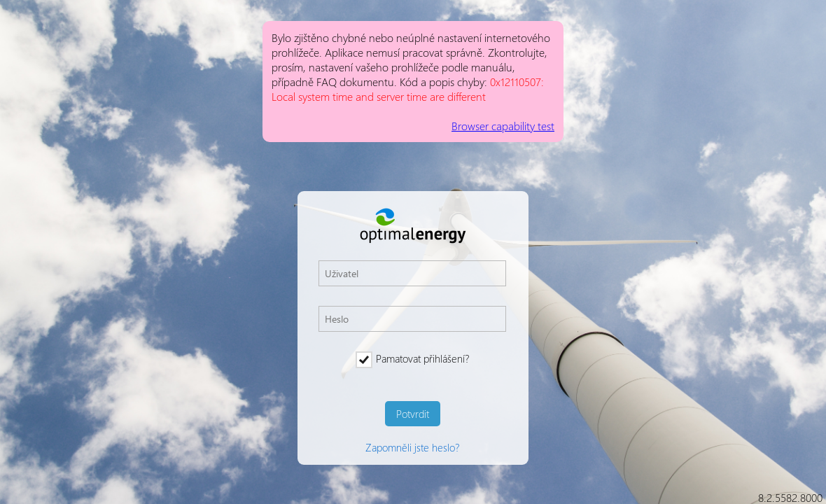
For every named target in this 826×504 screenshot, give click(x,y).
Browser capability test (503, 126)
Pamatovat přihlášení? (412, 358)
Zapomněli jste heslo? (412, 447)
